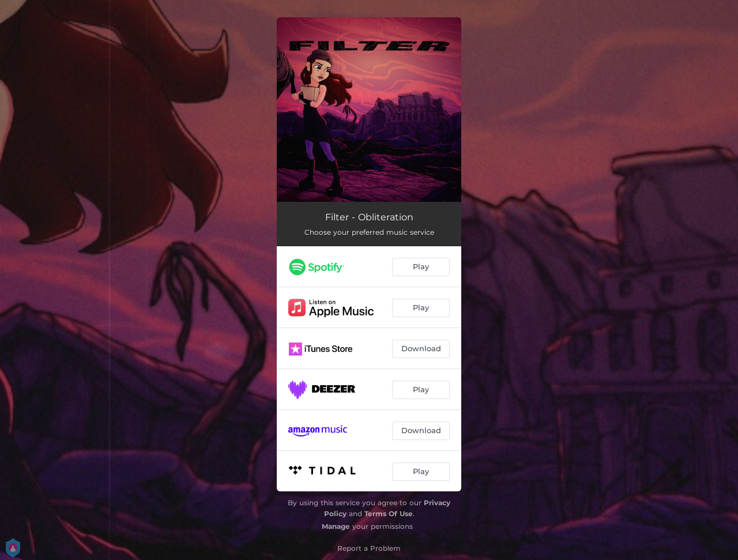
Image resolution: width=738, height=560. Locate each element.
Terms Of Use (389, 514)
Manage (336, 526)
